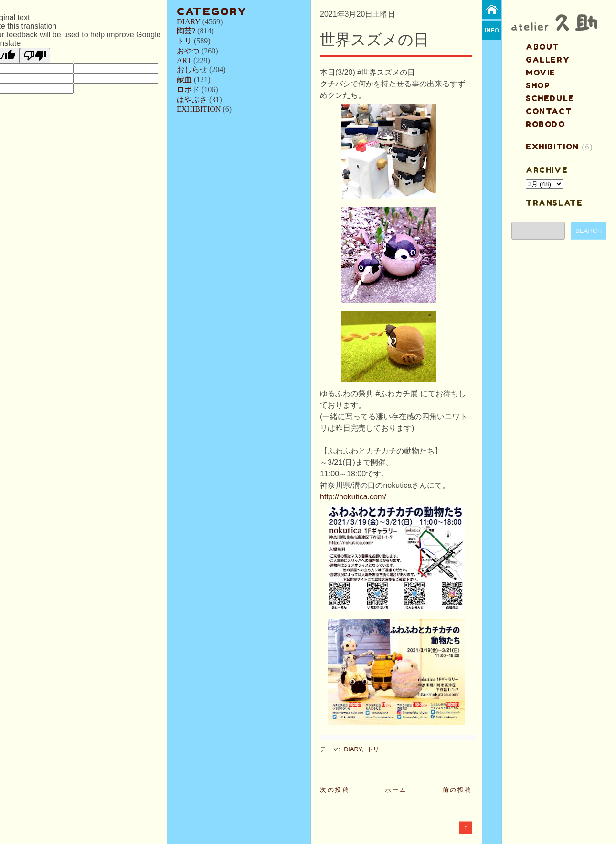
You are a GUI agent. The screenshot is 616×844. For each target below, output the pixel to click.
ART (184, 60)
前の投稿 (457, 790)
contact (549, 111)
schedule (550, 98)
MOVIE (541, 73)
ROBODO (546, 124)
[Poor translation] (35, 56)
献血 (184, 79)
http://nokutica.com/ (353, 497)
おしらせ (192, 69)
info (492, 30)
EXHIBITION (199, 109)
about (543, 47)
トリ (184, 41)
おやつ (188, 51)
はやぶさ (192, 100)
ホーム (396, 790)
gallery (548, 60)
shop (538, 85)
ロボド (188, 90)
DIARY (189, 22)
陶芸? (186, 31)
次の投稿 (335, 790)
